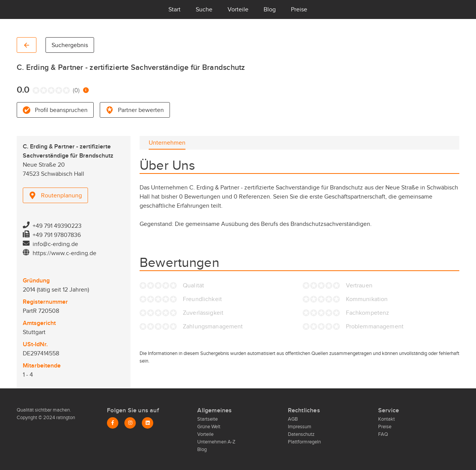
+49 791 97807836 (57, 235)
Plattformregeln (304, 442)
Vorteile (238, 9)
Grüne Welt (209, 427)
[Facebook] (113, 423)
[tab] (167, 143)
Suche (204, 9)
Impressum (300, 427)
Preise (299, 9)
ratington (65, 418)
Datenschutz (301, 434)
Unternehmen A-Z (216, 442)
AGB (293, 419)
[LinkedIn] (148, 423)
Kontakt (386, 419)
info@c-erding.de (55, 244)
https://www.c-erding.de (64, 253)
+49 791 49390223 (57, 226)
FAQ (383, 434)
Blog (270, 9)
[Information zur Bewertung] (86, 90)
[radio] (34, 90)
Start (174, 9)
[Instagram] (130, 423)
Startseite (207, 419)
